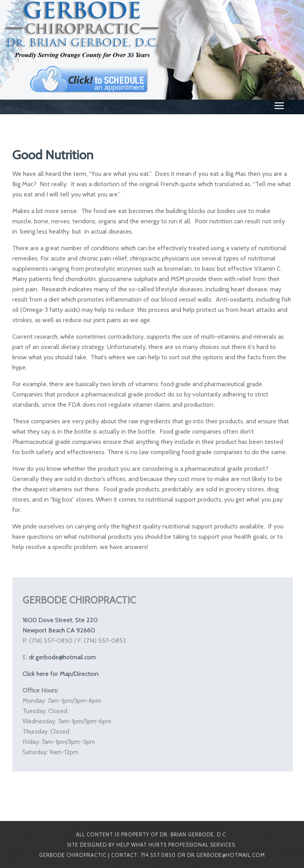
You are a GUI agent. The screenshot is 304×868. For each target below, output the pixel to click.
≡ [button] (279, 107)
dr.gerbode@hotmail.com (62, 657)
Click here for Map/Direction (61, 674)
